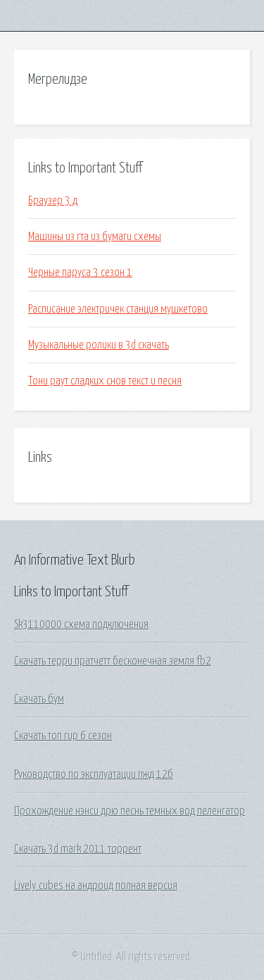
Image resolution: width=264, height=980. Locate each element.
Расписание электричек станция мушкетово (118, 309)
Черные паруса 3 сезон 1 (80, 272)
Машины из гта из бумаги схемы (95, 237)
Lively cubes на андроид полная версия (96, 886)
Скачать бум (39, 699)
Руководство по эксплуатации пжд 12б (94, 774)
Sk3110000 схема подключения (81, 624)
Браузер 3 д (53, 201)
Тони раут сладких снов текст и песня (105, 381)
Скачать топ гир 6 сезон (63, 736)
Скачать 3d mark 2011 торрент (78, 849)
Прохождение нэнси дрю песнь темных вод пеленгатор (130, 811)
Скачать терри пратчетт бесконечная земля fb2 (113, 661)
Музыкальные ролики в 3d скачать (99, 345)
